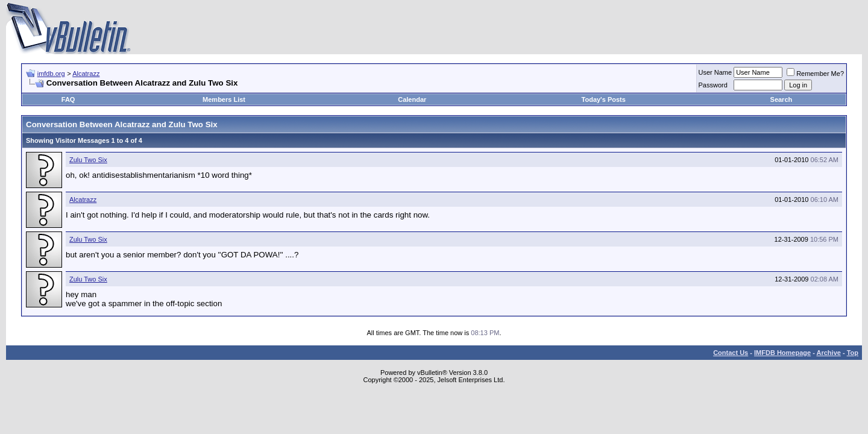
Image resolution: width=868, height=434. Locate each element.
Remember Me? (815, 74)
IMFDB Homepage (782, 353)
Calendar (412, 99)
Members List (224, 99)
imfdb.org (51, 74)
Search (782, 99)
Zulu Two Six (88, 160)
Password (713, 85)
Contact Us (731, 353)
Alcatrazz (86, 74)
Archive (829, 353)
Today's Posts (604, 99)
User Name (715, 72)
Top (853, 353)
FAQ (68, 99)
